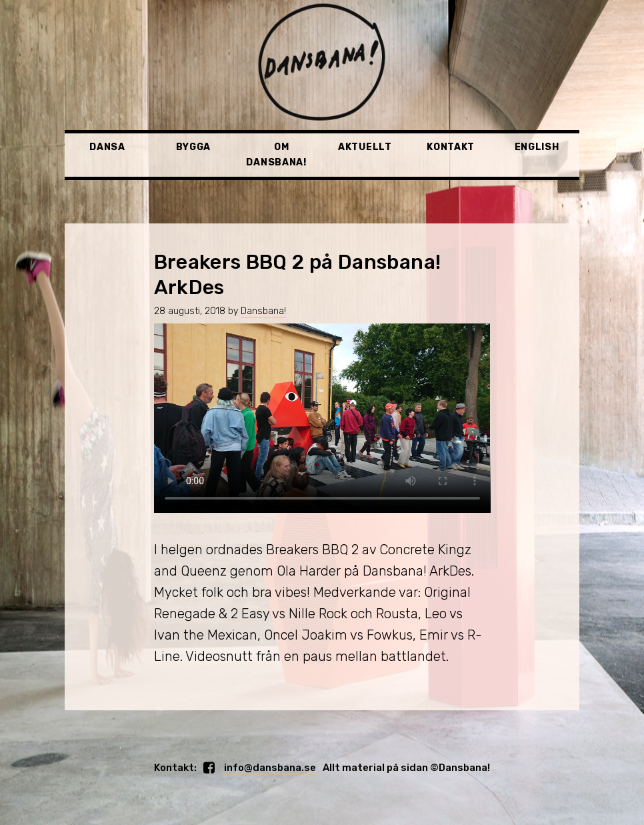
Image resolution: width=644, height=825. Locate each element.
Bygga (194, 147)
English (537, 147)
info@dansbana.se (269, 768)
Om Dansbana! (276, 154)
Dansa (107, 147)
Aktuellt (365, 147)
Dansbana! (263, 311)
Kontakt (451, 147)
